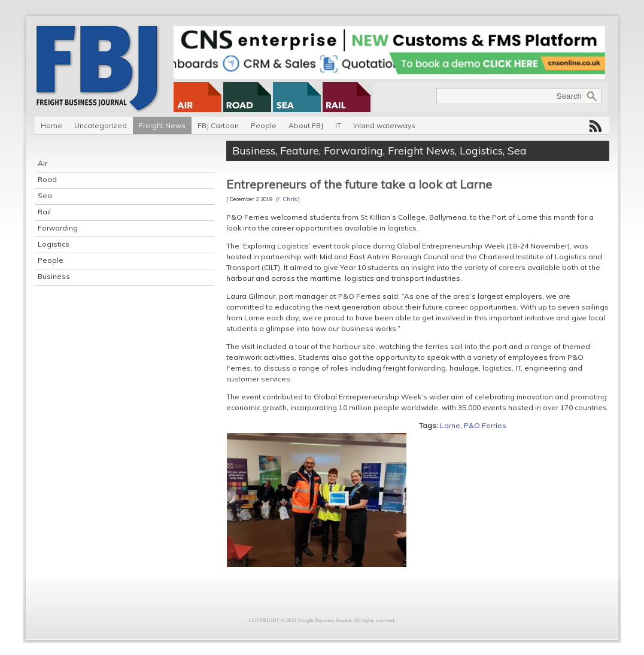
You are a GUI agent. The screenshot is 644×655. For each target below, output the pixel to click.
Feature (300, 151)
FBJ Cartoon (218, 125)
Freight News (162, 125)
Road (47, 179)
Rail (44, 212)
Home (51, 125)
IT (338, 125)
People (264, 125)
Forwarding (58, 228)
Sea (45, 195)
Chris (290, 199)
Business (54, 276)
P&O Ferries (485, 425)
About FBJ (306, 125)
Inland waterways (384, 125)
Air (42, 163)
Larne (450, 425)
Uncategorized (101, 125)
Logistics (54, 244)
